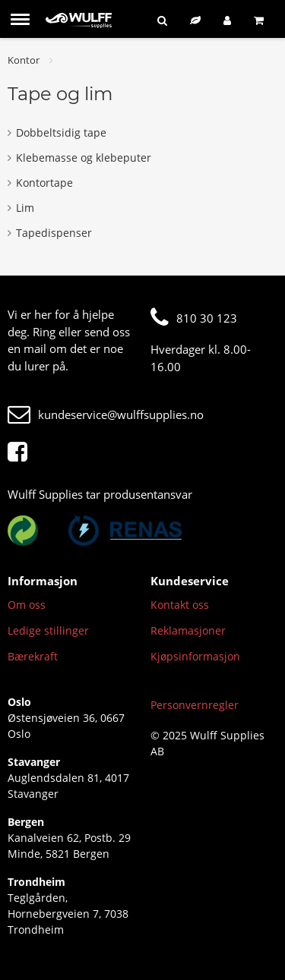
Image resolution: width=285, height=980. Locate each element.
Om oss (27, 605)
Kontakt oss (180, 605)
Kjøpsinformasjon (195, 656)
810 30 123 (194, 318)
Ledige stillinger (48, 630)
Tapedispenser (50, 233)
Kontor (24, 60)
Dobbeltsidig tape (57, 132)
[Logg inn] (227, 20)
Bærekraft (33, 656)
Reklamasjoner (188, 630)
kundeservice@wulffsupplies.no (106, 414)
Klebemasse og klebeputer (79, 158)
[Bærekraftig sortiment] (195, 20)
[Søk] (162, 20)
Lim (21, 208)
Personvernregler (195, 705)
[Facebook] (21, 452)
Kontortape (40, 183)
